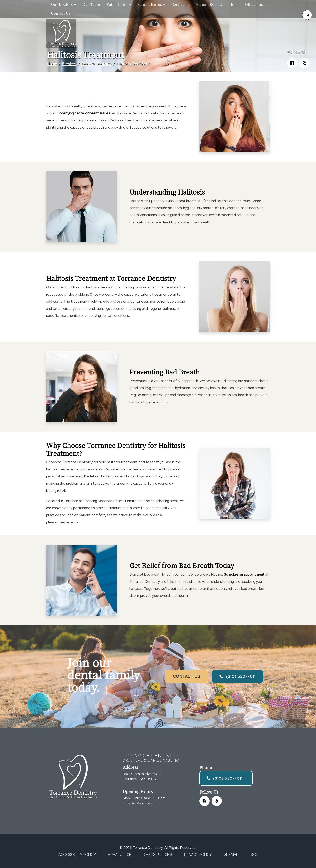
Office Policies (158, 855)
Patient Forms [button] (151, 4)
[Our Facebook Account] (292, 63)
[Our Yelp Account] (304, 63)
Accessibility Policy (77, 855)
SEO (254, 855)
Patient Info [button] (119, 4)
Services (69, 64)
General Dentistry (97, 64)
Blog (235, 4)
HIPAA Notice (120, 855)
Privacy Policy (198, 855)
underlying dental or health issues (84, 113)
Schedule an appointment (244, 574)
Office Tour (255, 4)
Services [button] (181, 4)
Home (52, 64)
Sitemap (231, 855)
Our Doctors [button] (63, 4)
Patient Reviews (210, 4)
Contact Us (61, 13)
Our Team (91, 4)
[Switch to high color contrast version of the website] (307, 15)
